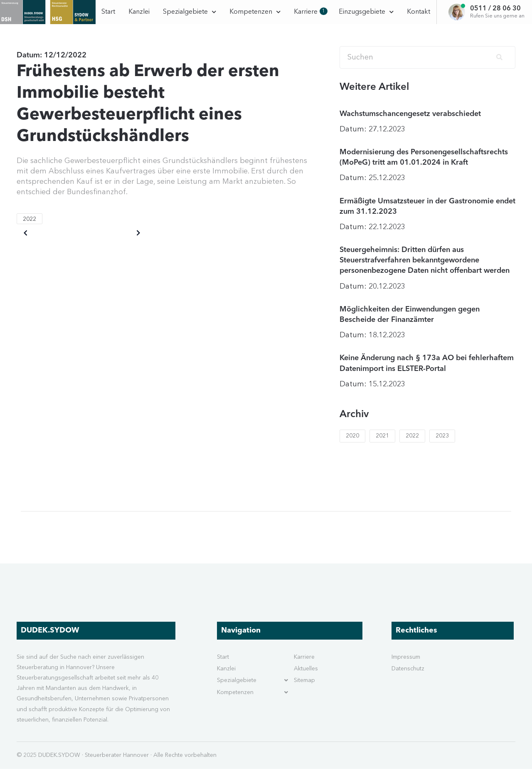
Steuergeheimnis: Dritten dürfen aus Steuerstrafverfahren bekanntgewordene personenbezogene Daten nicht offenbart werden (425, 267)
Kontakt (419, 12)
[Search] (427, 64)
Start (108, 12)
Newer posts (117, 240)
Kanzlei (139, 12)
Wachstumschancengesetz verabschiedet (410, 121)
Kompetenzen (255, 12)
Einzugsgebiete (366, 12)
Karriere (310, 11)
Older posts (46, 240)
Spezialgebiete (190, 12)
